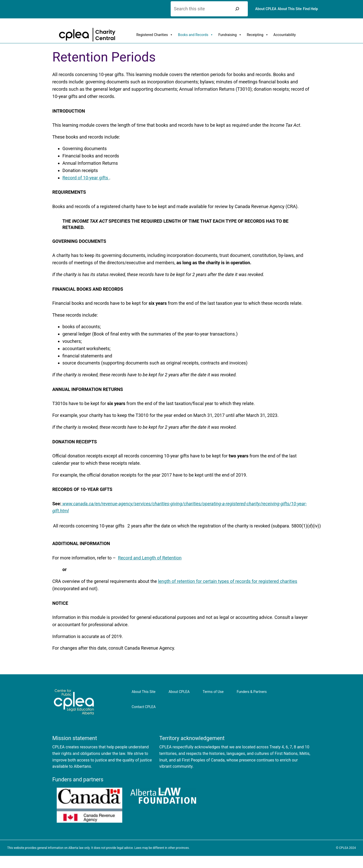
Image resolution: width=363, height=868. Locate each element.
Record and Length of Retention (150, 558)
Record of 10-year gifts (86, 178)
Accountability (285, 35)
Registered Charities (155, 35)
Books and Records (196, 35)
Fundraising (230, 35)
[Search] (237, 9)
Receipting (258, 35)
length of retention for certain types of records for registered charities (228, 581)
